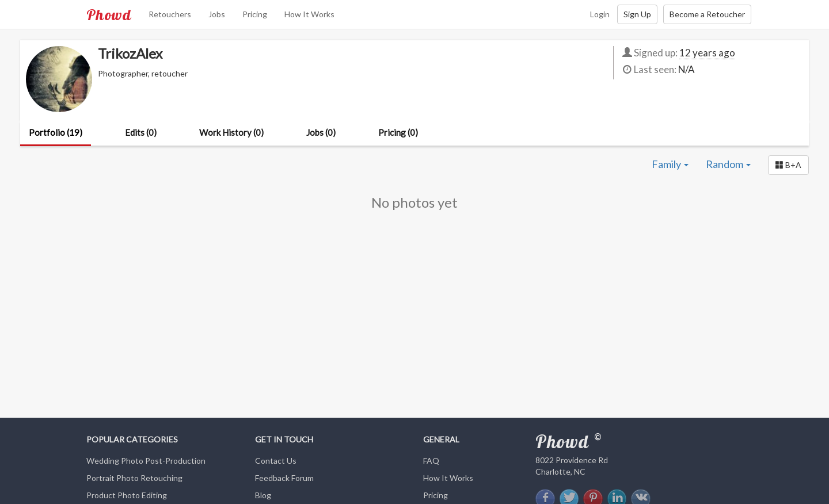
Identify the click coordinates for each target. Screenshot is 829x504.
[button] (788, 165)
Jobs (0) (321, 132)
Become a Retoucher (707, 14)
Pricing (255, 14)
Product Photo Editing (127, 495)
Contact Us (276, 461)
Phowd (109, 14)
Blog (263, 495)
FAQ (431, 461)
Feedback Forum (284, 478)
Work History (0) (231, 132)
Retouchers (170, 14)
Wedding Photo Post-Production (146, 461)
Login (600, 14)
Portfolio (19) (56, 132)
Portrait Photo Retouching (134, 478)
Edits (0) (141, 132)
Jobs (217, 14)
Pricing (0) (398, 132)
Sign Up (637, 14)
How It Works (309, 14)
